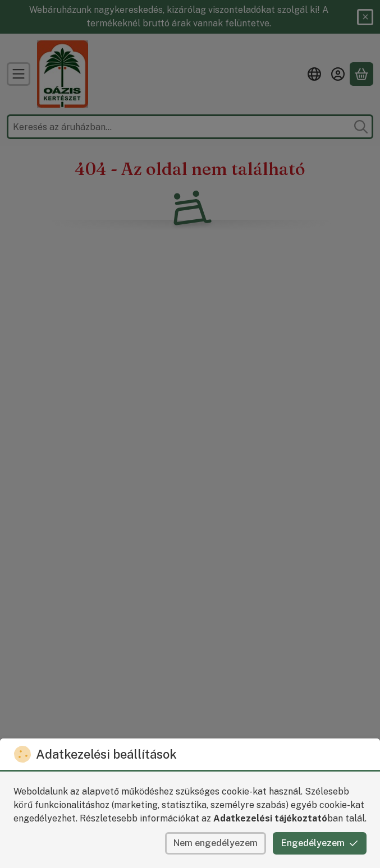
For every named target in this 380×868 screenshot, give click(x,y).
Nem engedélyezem (216, 843)
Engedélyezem (320, 843)
